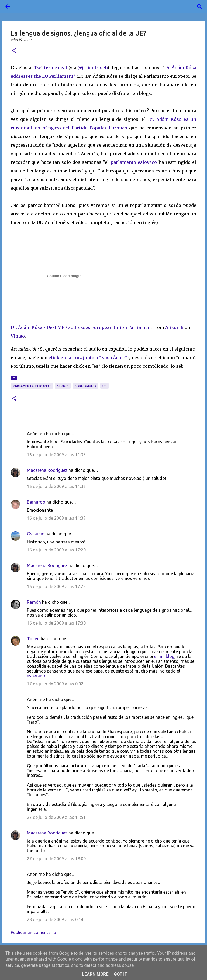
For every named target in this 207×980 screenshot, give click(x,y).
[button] (14, 51)
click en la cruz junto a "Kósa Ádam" (88, 358)
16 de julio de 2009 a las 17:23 (56, 586)
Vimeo (18, 336)
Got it (120, 974)
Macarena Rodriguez (47, 470)
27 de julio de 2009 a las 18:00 (56, 859)
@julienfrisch (92, 68)
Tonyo (33, 639)
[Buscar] (23, 6)
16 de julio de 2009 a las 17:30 (56, 623)
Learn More (95, 974)
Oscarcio (36, 534)
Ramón (34, 602)
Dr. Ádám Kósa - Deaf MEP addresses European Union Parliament (82, 327)
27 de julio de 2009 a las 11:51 (56, 817)
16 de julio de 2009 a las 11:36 (56, 486)
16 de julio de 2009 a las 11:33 (56, 455)
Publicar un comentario (33, 932)
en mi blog (164, 656)
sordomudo (85, 386)
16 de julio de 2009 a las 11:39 (56, 518)
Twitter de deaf (51, 68)
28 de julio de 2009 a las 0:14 (55, 919)
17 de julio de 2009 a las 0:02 (55, 684)
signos (63, 386)
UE (104, 386)
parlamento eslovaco (134, 162)
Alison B (174, 327)
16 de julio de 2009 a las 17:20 (56, 550)
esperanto (37, 676)
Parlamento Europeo (32, 386)
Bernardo (36, 502)
